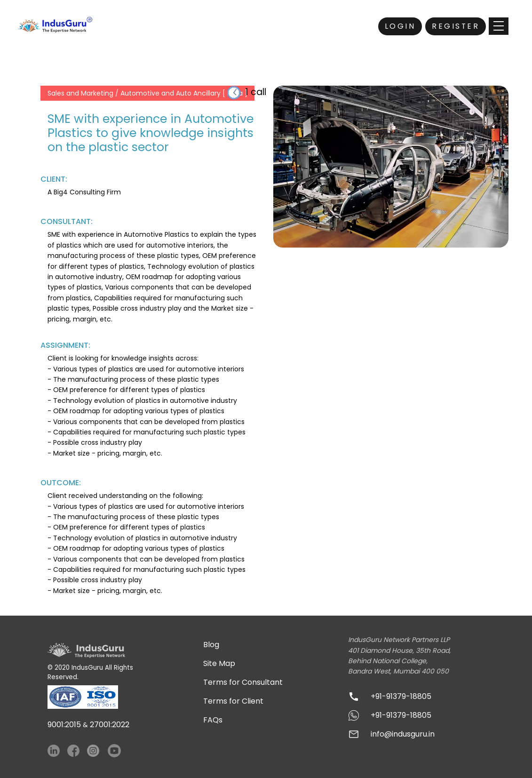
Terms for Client (233, 701)
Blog (211, 645)
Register (456, 26)
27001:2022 (110, 725)
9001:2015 (64, 725)
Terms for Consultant (243, 682)
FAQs (213, 720)
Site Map (219, 663)
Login (400, 26)
